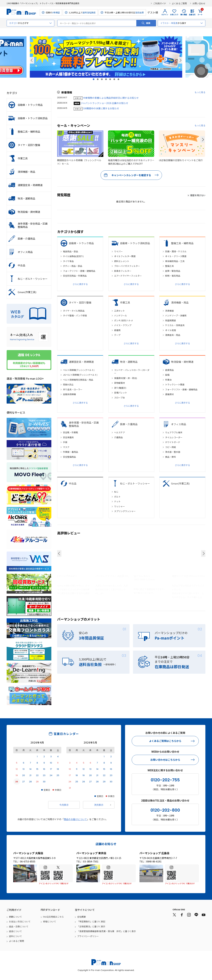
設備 (167, 375)
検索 (148, 23)
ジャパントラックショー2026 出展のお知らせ (104, 103)
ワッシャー (119, 506)
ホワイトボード (173, 442)
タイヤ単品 (68, 261)
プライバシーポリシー (88, 936)
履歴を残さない (198, 195)
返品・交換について (19, 926)
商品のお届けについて (75, 819)
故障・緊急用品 (173, 271)
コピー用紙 (171, 447)
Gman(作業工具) (180, 483)
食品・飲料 (171, 457)
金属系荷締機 (69, 394)
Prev (32, 60)
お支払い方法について (20, 921)
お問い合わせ (199, 3)
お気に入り (174, 14)
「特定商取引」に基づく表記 (91, 921)
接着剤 (117, 330)
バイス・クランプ (123, 325)
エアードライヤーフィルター (128, 276)
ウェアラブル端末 (174, 432)
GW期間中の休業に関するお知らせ (101, 108)
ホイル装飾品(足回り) (73, 256)
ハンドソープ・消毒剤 (176, 315)
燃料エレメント (122, 261)
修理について (50, 921)
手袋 (65, 442)
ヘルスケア (119, 432)
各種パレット (121, 393)
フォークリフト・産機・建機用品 (79, 271)
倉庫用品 (169, 370)
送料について (15, 936)
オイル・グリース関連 (176, 256)
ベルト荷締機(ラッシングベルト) (79, 370)
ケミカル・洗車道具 (175, 325)
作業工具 (125, 303)
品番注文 (192, 14)
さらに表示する (80, 284)
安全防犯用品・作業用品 (75, 276)
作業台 (168, 380)
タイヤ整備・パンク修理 (75, 315)
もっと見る (200, 92)
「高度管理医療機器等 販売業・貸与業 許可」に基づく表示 (106, 931)
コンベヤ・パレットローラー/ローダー (132, 372)
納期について (15, 917)
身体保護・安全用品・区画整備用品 (84, 424)
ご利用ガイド (160, 3)
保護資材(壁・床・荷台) (126, 378)
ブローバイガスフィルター (127, 266)
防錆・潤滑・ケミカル (176, 251)
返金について (15, 931)
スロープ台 (119, 398)
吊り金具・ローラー (73, 389)
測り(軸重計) (120, 388)
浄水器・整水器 (173, 452)
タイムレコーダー (174, 437)
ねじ (116, 492)
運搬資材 (169, 394)
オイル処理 (171, 330)
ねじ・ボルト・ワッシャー (135, 483)
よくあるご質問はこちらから (165, 741)
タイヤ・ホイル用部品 (74, 311)
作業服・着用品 (70, 452)
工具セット (119, 311)
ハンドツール (121, 315)
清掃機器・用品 (180, 303)
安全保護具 (68, 437)
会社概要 (81, 917)
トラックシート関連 (175, 384)
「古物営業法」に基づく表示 (91, 926)
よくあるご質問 (179, 3)
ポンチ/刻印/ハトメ (124, 320)
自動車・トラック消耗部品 (135, 243)
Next (180, 60)
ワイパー (118, 251)
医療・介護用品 (129, 424)
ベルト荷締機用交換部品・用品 (78, 380)
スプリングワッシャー (125, 511)
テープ (117, 335)
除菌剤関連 (171, 320)
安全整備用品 (69, 457)
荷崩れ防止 (68, 384)
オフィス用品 (179, 424)
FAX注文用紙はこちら (53, 917)
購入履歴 (184, 14)
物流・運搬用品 (129, 362)
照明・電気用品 (173, 276)
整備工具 (169, 266)
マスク (66, 447)
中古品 (73, 483)
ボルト (117, 497)
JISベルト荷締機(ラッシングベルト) (80, 375)
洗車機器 (169, 311)
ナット (117, 501)
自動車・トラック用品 (81, 243)
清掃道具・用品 (173, 335)
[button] (203, 140)
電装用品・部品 (70, 251)
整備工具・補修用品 (182, 243)
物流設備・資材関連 (182, 362)
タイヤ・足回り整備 (80, 303)
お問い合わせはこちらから (165, 760)
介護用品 (118, 437)
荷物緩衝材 (119, 383)
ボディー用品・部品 (73, 266)
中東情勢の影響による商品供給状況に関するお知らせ (111, 98)
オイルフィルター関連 (125, 256)
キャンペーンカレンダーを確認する (131, 175)
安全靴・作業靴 (70, 432)
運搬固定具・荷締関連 (81, 362)
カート (200, 12)
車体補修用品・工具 (175, 261)
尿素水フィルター (123, 271)
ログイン (165, 14)
